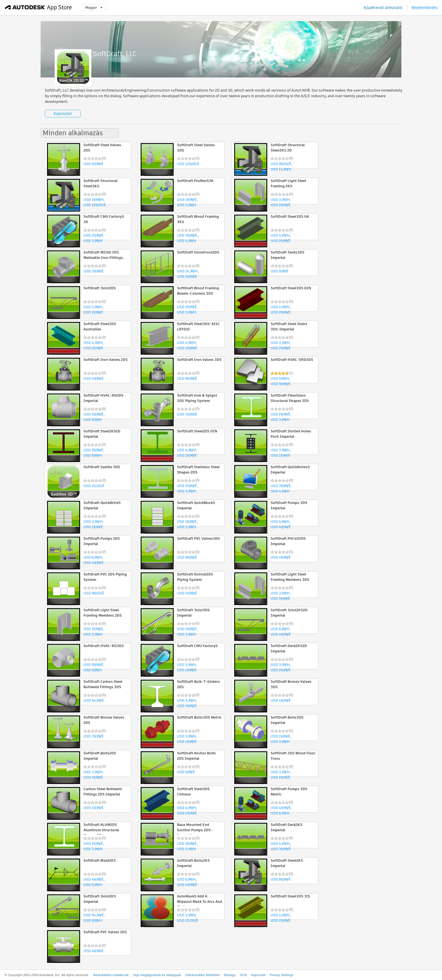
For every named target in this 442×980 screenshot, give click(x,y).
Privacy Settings (282, 975)
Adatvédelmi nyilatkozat (111, 975)
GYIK (243, 975)
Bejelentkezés (425, 8)
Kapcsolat (63, 114)
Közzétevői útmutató (383, 8)
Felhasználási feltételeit (202, 975)
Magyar (94, 7)
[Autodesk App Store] (38, 8)
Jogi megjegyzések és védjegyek (157, 975)
